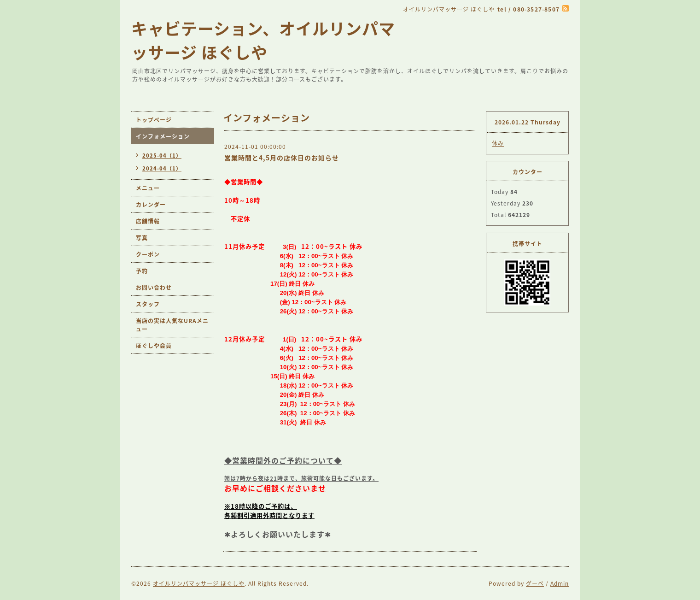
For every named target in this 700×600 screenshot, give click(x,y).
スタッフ (148, 304)
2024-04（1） (162, 168)
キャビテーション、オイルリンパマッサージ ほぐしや (263, 40)
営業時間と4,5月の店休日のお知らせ (282, 158)
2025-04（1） (162, 156)
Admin (560, 583)
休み (498, 143)
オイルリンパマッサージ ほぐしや (199, 583)
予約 (142, 271)
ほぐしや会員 (154, 346)
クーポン (148, 254)
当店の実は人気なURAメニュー (172, 325)
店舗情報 (148, 221)
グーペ (535, 583)
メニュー (148, 188)
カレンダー (151, 205)
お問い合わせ (154, 288)
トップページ (154, 120)
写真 (142, 238)
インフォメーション (163, 136)
